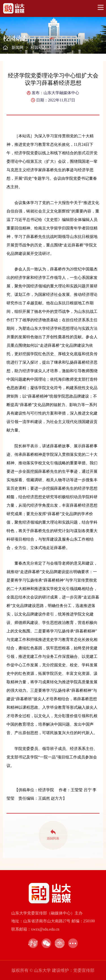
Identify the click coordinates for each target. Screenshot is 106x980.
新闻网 (18, 48)
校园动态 (38, 48)
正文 (57, 48)
